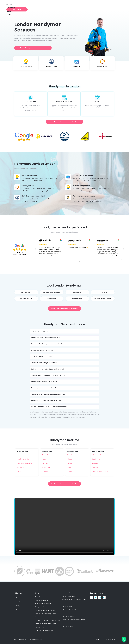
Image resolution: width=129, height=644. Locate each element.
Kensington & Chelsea (25, 459)
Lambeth (95, 463)
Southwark (96, 459)
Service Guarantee (26, 66)
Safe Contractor (51, 66)
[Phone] (124, 639)
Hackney (45, 459)
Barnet (69, 471)
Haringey (70, 463)
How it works (38, 5)
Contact (54, 5)
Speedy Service (102, 66)
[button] (64, 331)
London (64, 35)
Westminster (21, 455)
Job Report (77, 66)
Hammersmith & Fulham (25, 463)
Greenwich (46, 467)
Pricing (47, 5)
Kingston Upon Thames (100, 471)
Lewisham (46, 471)
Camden (70, 455)
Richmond (21, 467)
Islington (70, 459)
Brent (69, 467)
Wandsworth (97, 455)
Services (28, 5)
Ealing (19, 471)
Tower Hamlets (47, 455)
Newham (45, 463)
